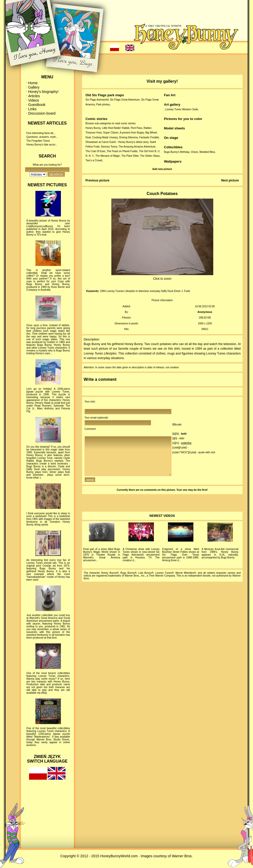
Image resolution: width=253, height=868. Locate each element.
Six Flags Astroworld (97, 100)
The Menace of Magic (108, 156)
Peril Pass (136, 128)
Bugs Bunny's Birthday (177, 152)
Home (33, 83)
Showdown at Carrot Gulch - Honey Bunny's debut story (117, 142)
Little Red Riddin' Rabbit (116, 128)
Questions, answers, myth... (42, 137)
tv (137, 291)
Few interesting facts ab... (41, 133)
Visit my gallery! (162, 81)
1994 (103, 291)
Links (32, 109)
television (144, 291)
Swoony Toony (109, 147)
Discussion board (42, 113)
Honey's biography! (43, 92)
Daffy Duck (167, 291)
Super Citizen (111, 133)
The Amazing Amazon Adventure (137, 147)
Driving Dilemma (129, 137)
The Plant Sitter (130, 156)
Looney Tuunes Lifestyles (121, 291)
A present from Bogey (132, 133)
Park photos (103, 105)
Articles (34, 96)
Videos (34, 100)
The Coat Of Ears (96, 151)
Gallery (34, 87)
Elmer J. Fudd (182, 291)
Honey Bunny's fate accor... (42, 145)
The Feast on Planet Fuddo (122, 151)
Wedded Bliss (207, 152)
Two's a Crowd (94, 160)
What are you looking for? (47, 165)
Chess (194, 152)
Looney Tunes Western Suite (182, 109)
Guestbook (37, 105)
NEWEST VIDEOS (162, 525)
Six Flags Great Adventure (125, 100)
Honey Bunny (93, 128)
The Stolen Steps (150, 156)
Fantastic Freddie (149, 137)
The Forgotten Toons (38, 141)
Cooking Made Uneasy (105, 137)
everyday (155, 291)
